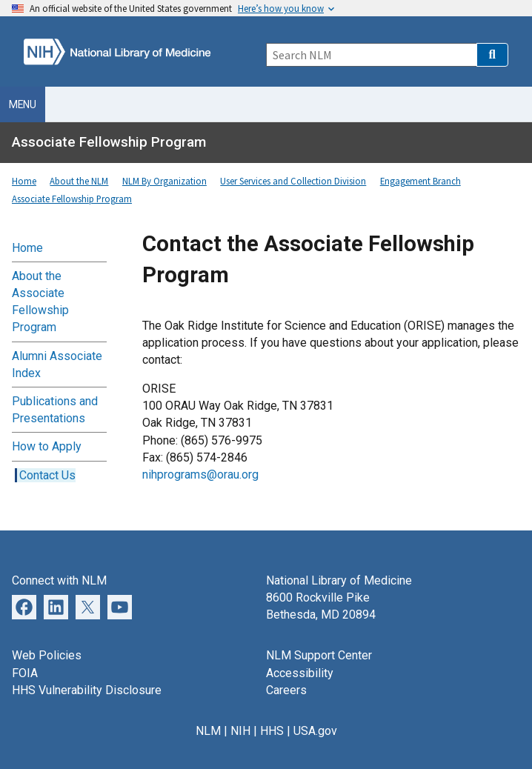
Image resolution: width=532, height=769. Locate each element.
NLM (208, 731)
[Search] (371, 55)
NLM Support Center (319, 655)
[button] (492, 55)
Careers (286, 690)
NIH (240, 731)
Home (27, 248)
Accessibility (300, 673)
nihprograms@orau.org (200, 475)
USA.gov (315, 731)
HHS (272, 731)
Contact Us (47, 475)
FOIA (25, 673)
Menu (23, 104)
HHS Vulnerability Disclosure (87, 690)
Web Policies (47, 655)
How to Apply (47, 446)
